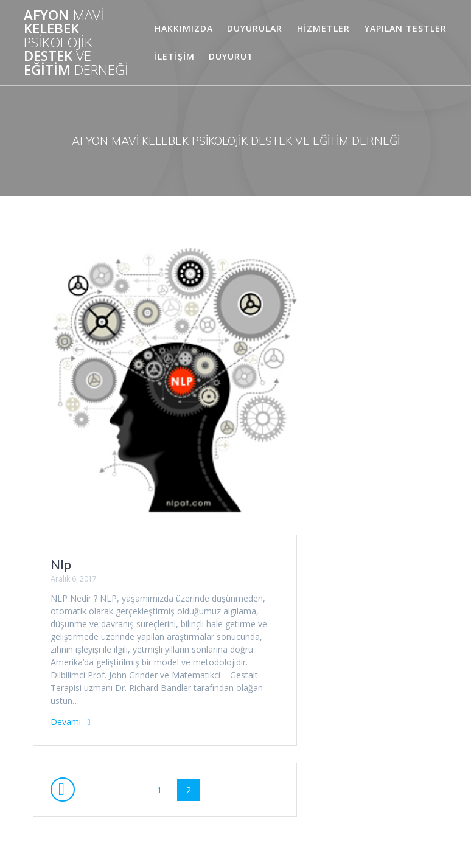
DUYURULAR (255, 28)
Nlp (61, 564)
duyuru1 (231, 56)
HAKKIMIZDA (184, 28)
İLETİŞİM (175, 56)
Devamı (66, 722)
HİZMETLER (323, 28)
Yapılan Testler (406, 28)
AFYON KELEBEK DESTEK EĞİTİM (76, 43)
